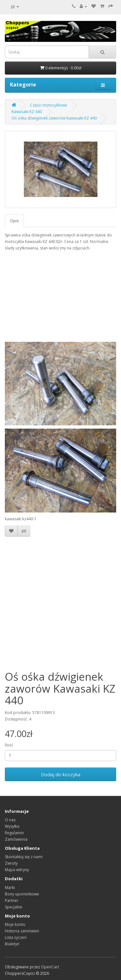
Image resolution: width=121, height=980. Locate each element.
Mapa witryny (17, 870)
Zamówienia (16, 839)
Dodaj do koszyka (61, 774)
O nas (10, 820)
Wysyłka (12, 826)
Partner (12, 900)
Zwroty (11, 863)
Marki (10, 888)
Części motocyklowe (49, 105)
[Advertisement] (60, 604)
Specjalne (14, 907)
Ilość (9, 745)
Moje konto (15, 924)
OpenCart (50, 967)
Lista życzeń (16, 937)
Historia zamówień (22, 931)
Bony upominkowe (22, 894)
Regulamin (14, 833)
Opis (14, 221)
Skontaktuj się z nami (24, 857)
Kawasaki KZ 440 (27, 112)
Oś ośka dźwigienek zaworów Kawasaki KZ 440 (54, 118)
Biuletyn (12, 944)
